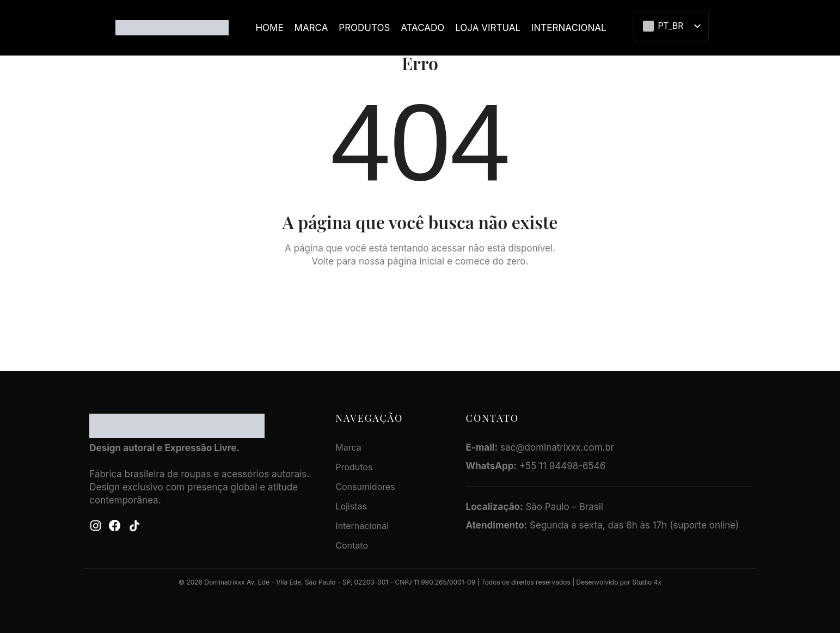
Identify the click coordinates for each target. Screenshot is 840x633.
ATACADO (422, 28)
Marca (311, 28)
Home (269, 28)
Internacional (569, 28)
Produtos (364, 28)
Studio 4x (647, 582)
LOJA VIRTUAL (488, 28)
